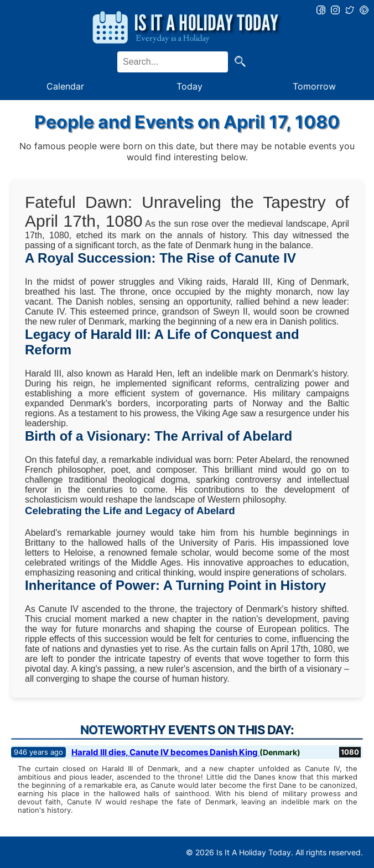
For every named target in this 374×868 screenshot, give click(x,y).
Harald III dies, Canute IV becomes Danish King (165, 752)
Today (189, 86)
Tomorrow (314, 86)
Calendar (65, 86)
